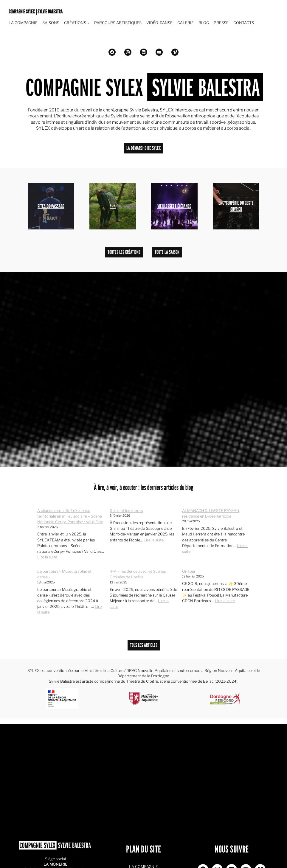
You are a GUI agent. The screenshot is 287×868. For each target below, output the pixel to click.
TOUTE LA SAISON (167, 252)
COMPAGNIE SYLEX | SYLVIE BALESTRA (36, 11)
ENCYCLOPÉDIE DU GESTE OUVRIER (236, 206)
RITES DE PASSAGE (51, 206)
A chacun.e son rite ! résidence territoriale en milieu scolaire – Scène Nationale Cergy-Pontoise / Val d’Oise (70, 516)
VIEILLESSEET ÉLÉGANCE (174, 206)
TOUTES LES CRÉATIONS (124, 252)
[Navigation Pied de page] (88, 23)
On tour (189, 571)
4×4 (113, 206)
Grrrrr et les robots (126, 511)
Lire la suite (47, 557)
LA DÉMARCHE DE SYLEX (144, 148)
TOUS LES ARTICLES (144, 645)
